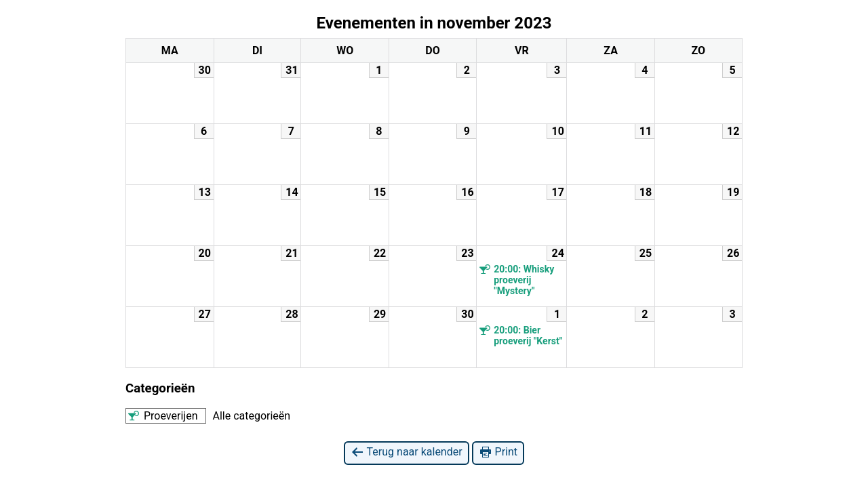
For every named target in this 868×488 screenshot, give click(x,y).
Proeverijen (162, 415)
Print (498, 452)
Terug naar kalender (407, 452)
